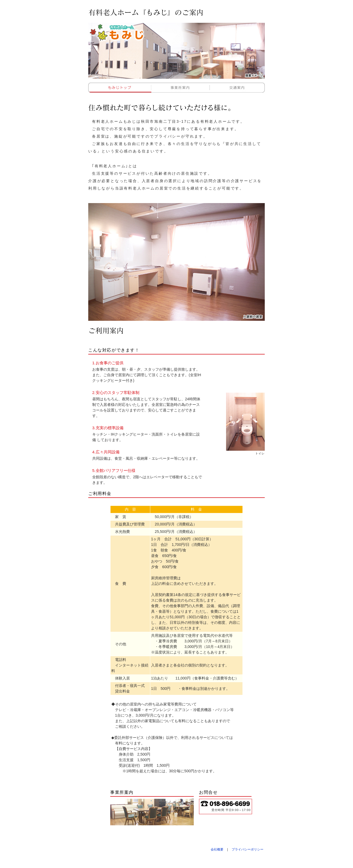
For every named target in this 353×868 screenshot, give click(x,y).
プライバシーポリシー (248, 849)
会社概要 (217, 849)
